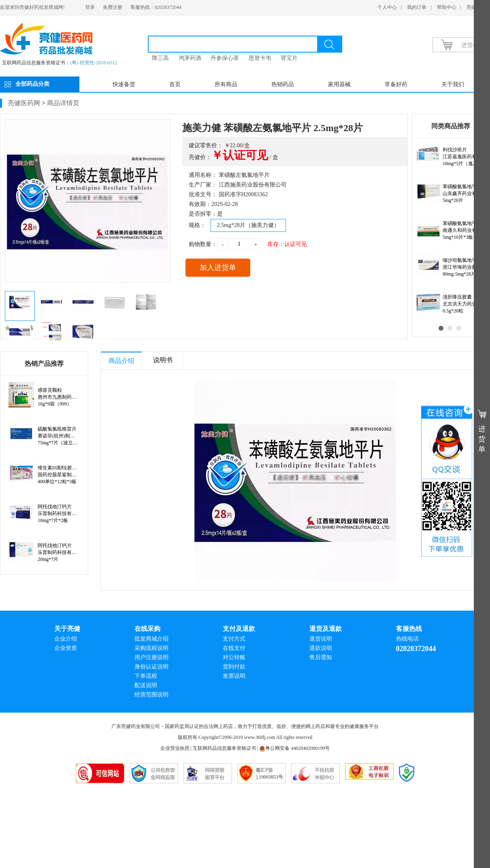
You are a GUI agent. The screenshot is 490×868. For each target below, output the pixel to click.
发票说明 (234, 676)
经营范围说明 (151, 695)
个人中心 (387, 7)
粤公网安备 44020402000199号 (294, 748)
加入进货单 (218, 267)
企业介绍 (66, 639)
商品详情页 (63, 103)
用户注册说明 (151, 657)
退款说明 (321, 648)
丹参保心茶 (225, 58)
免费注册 (113, 7)
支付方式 (234, 639)
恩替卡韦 (260, 58)
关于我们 (453, 84)
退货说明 (321, 639)
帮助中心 (447, 7)
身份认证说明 (151, 667)
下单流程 (146, 676)
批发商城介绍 (151, 639)
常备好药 (396, 84)
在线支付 (234, 648)
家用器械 (339, 84)
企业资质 (66, 648)
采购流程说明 (151, 648)
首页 (175, 84)
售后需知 (321, 657)
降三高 (160, 58)
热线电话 (407, 639)
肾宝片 (289, 58)
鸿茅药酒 (190, 58)
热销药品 (283, 84)
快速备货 (124, 84)
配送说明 (146, 685)
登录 (90, 7)
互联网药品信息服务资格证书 (224, 748)
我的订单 (417, 7)
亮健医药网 (24, 103)
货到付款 (234, 667)
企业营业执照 (175, 748)
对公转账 (234, 657)
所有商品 (226, 84)
